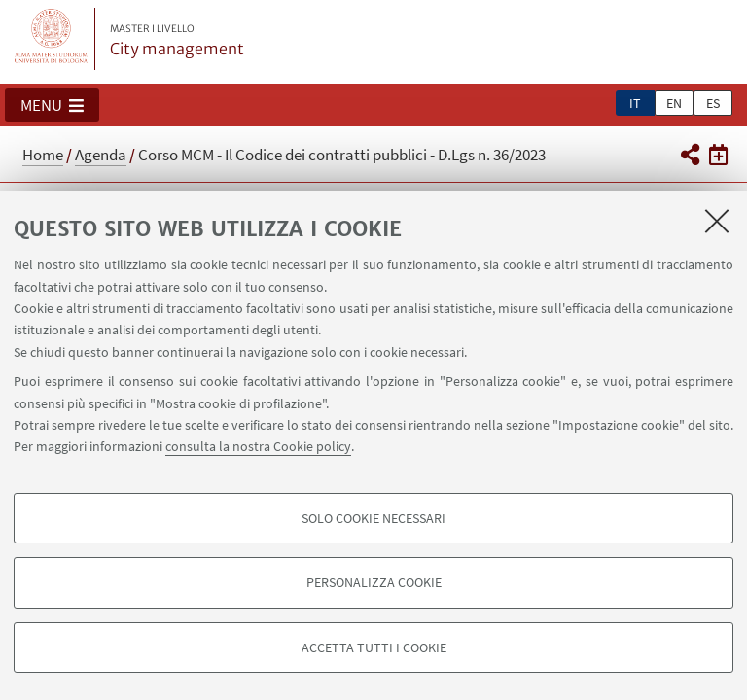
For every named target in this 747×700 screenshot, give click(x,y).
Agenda (101, 155)
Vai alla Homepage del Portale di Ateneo (52, 39)
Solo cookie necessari (373, 518)
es (713, 103)
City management (177, 41)
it (635, 103)
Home (43, 155)
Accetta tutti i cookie (374, 647)
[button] (52, 105)
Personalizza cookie (374, 582)
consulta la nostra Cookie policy (258, 446)
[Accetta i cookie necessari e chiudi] (717, 221)
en (674, 103)
